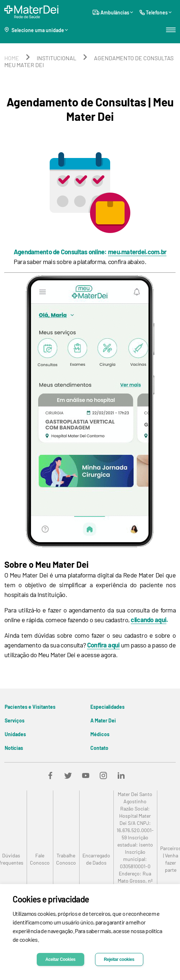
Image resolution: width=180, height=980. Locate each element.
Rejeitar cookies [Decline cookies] (119, 959)
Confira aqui (103, 645)
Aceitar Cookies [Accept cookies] (60, 959)
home (12, 58)
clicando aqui (148, 620)
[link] (40, 859)
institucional (57, 58)
